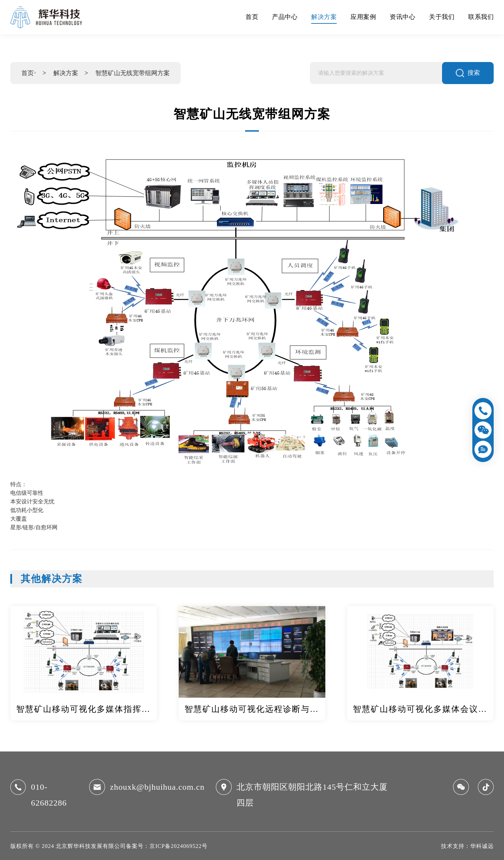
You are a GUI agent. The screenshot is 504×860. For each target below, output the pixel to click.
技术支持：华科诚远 (467, 846)
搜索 (468, 73)
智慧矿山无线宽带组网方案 (133, 73)
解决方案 (66, 73)
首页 (28, 73)
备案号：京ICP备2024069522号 (167, 846)
